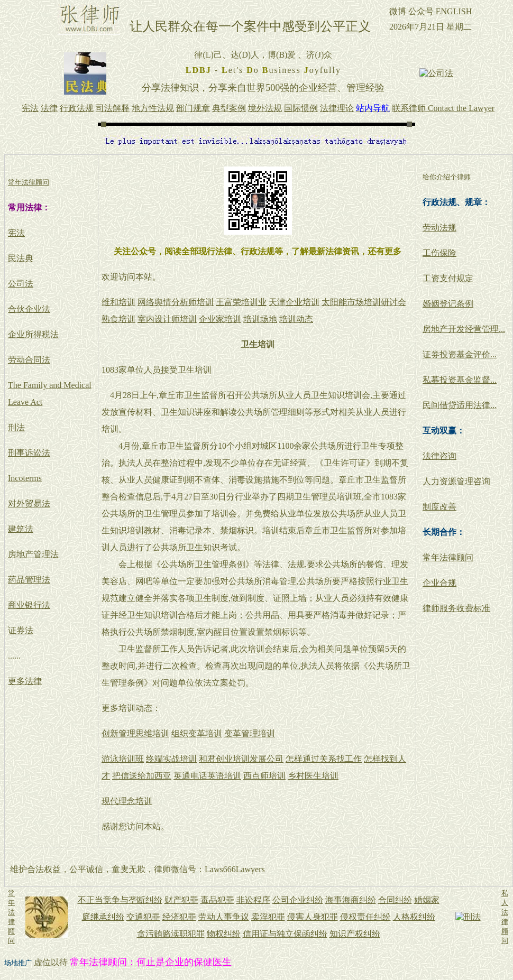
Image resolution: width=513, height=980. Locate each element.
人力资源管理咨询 (456, 481)
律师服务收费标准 (456, 608)
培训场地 (260, 319)
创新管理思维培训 (135, 733)
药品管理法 (29, 580)
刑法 (16, 427)
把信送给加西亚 (142, 776)
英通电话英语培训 (207, 776)
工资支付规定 (448, 278)
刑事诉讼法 (29, 453)
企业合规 (439, 583)
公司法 (21, 284)
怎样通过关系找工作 (324, 759)
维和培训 (118, 302)
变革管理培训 (250, 733)
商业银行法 (29, 605)
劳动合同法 (29, 360)
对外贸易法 (29, 503)
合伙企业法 (29, 309)
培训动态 (296, 319)
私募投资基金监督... (460, 380)
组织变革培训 (197, 733)
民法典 (21, 258)
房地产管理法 (33, 554)
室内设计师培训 (167, 319)
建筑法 (21, 529)
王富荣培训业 (241, 302)
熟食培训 (118, 319)
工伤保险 (439, 253)
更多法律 (25, 681)
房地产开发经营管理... (464, 329)
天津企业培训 (294, 302)
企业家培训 (220, 319)
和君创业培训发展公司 (241, 759)
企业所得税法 (33, 334)
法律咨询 (439, 456)
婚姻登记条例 (448, 304)
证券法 (21, 630)
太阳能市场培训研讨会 (364, 302)
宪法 (16, 233)
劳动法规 (439, 228)
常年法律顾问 (448, 557)
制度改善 (439, 507)
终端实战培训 (171, 759)
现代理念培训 (127, 801)
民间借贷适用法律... (460, 405)
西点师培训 (264, 776)
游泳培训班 (123, 759)
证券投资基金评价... (460, 354)
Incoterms (25, 478)
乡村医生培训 (313, 776)
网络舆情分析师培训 (176, 302)
